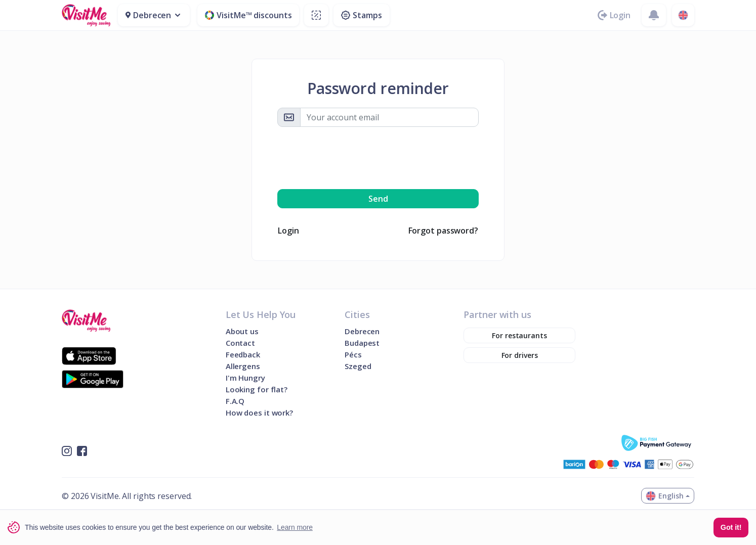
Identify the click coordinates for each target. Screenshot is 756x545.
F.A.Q (235, 401)
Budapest (362, 343)
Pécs (353, 355)
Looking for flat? (257, 390)
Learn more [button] (295, 527)
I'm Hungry (245, 378)
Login (288, 231)
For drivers (520, 355)
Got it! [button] (731, 527)
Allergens (243, 366)
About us (242, 331)
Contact (240, 343)
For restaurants (519, 335)
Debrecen (362, 331)
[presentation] (378, 158)
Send (378, 199)
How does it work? (259, 413)
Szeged (358, 366)
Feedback (243, 355)
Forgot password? (443, 231)
